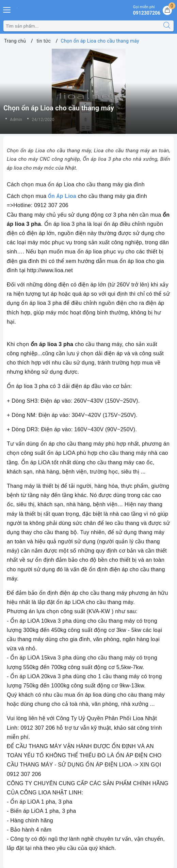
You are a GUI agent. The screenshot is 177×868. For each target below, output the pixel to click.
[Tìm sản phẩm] (82, 26)
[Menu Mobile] (7, 9)
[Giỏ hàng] (167, 10)
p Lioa (68, 196)
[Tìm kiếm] (167, 26)
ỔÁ (54, 196)
